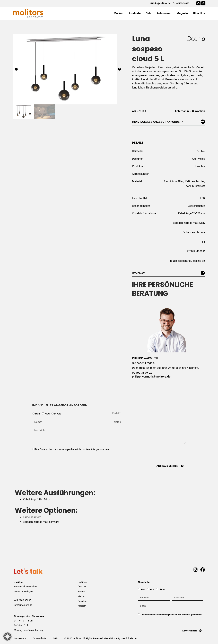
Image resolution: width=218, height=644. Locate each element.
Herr (38, 414)
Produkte (135, 13)
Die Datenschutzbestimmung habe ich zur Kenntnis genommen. (172, 615)
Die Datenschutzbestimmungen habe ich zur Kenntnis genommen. (72, 449)
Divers (58, 414)
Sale (149, 13)
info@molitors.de (23, 605)
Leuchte (200, 166)
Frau (47, 414)
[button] (16, 71)
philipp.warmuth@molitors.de (151, 377)
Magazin (182, 13)
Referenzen (164, 13)
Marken (119, 13)
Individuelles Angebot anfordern (158, 122)
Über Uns (199, 13)
